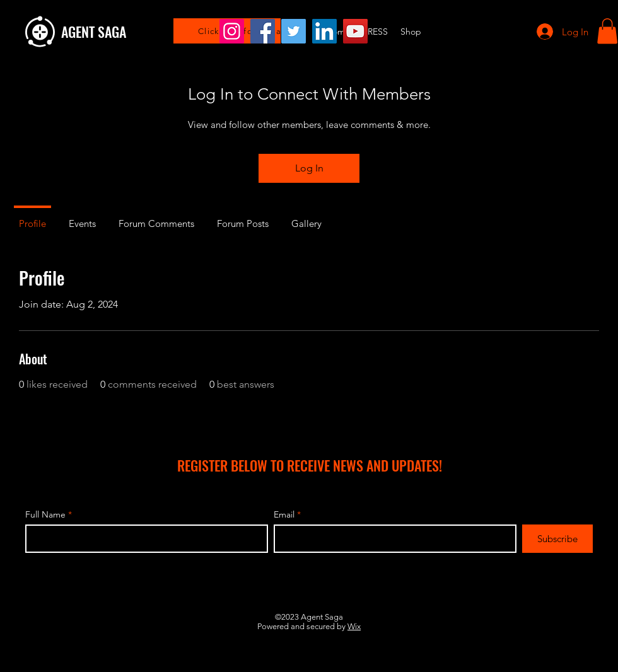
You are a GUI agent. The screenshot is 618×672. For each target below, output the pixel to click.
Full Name (45, 514)
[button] (607, 31)
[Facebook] (263, 31)
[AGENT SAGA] (139, 32)
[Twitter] (294, 31)
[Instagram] (232, 31)
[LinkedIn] (324, 31)
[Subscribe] (557, 539)
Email (284, 514)
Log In (309, 168)
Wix (354, 626)
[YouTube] (355, 31)
